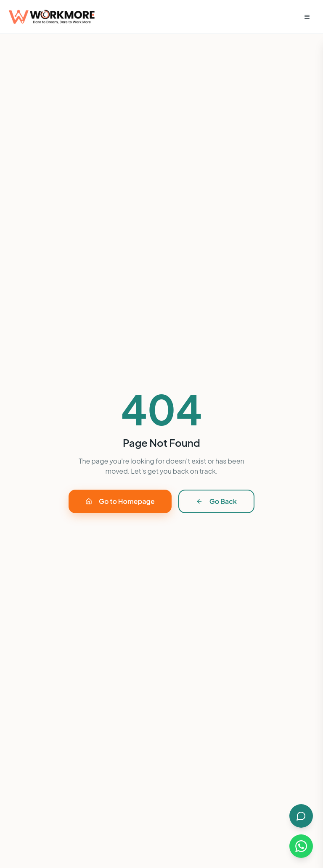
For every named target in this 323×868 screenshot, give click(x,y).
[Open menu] (307, 17)
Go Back (216, 501)
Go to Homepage (120, 501)
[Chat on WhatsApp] (301, 846)
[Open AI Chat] (301, 816)
